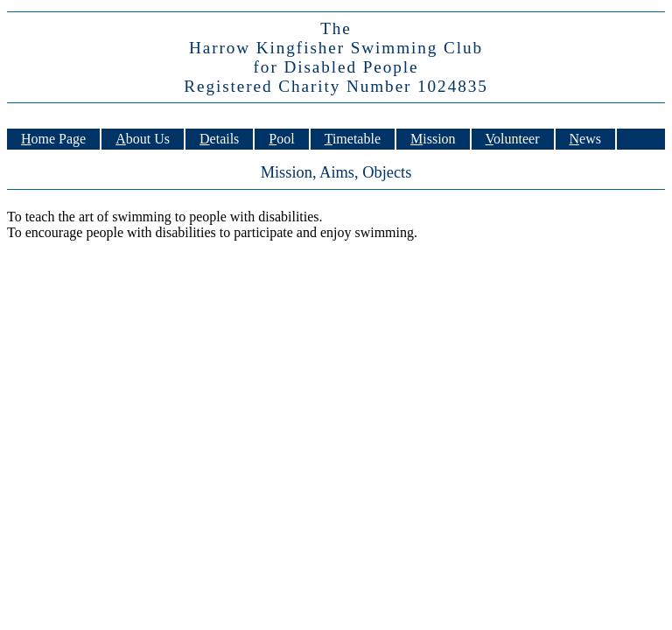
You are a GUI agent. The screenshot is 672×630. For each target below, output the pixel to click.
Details (219, 139)
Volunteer (513, 139)
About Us (143, 139)
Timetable (353, 139)
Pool (281, 139)
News (585, 139)
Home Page (53, 139)
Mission (433, 139)
